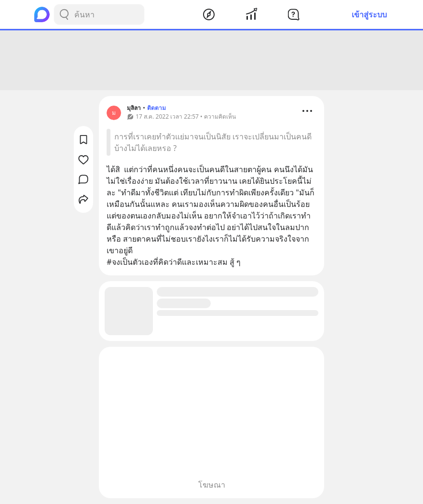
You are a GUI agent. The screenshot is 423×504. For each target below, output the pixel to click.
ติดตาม (157, 108)
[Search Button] (64, 14)
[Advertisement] (212, 60)
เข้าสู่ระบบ (369, 14)
